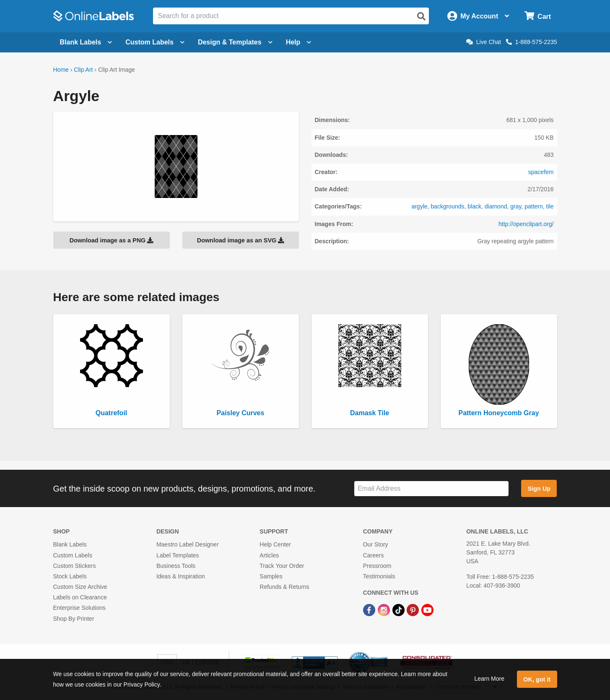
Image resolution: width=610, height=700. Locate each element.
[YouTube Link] (427, 609)
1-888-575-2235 (532, 42)
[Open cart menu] (538, 16)
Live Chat (484, 42)
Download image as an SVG (241, 240)
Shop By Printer (74, 619)
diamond (496, 206)
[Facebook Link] (370, 609)
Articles (269, 555)
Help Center (275, 544)
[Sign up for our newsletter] (431, 489)
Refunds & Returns (284, 587)
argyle (419, 206)
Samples (271, 576)
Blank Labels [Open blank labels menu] (86, 42)
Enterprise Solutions (79, 608)
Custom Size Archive (80, 587)
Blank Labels (70, 544)
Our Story (376, 544)
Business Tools (176, 566)
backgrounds (447, 206)
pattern (534, 206)
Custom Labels (73, 555)
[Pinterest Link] (414, 609)
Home (61, 70)
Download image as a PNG (112, 240)
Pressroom (377, 566)
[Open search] (421, 16)
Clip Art (83, 70)
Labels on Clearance (80, 597)
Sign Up (539, 489)
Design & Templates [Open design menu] (235, 42)
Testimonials (379, 576)
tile (550, 206)
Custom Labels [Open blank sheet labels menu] (155, 42)
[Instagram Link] (385, 609)
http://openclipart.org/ (526, 224)
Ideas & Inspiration (181, 576)
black (474, 206)
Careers (374, 555)
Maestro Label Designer (188, 544)
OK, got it (537, 679)
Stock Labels (70, 576)
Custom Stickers (75, 566)
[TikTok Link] (399, 609)
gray (516, 206)
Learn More (489, 679)
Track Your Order (282, 566)
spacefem (541, 172)
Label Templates (178, 555)
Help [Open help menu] (299, 42)
